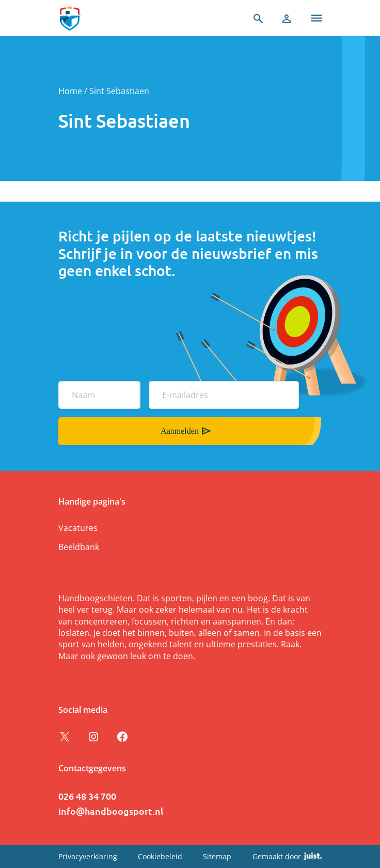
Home (70, 91)
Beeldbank (79, 547)
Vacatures (78, 528)
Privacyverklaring (88, 856)
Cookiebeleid (160, 856)
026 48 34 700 (87, 796)
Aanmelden (180, 431)
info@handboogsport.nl (111, 811)
